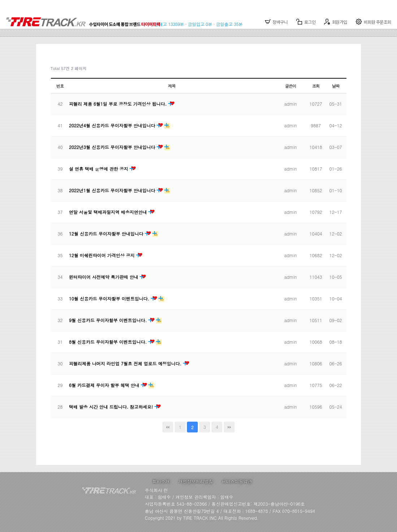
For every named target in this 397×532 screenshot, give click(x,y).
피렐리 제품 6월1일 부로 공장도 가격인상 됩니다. (119, 104)
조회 (316, 86)
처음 (168, 427)
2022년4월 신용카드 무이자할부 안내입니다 (113, 125)
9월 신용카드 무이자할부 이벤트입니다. (109, 320)
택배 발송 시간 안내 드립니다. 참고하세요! (112, 407)
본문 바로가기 (0, 0)
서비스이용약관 (237, 482)
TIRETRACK (86, 18)
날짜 (336, 86)
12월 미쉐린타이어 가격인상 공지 (102, 255)
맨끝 (229, 427)
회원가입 (336, 22)
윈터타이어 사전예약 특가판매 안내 (104, 277)
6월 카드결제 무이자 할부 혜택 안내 (105, 385)
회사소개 (161, 482)
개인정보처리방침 (196, 482)
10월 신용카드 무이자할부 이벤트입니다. (110, 298)
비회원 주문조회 (374, 22)
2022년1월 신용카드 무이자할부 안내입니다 (113, 190)
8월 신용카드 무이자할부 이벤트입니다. (109, 342)
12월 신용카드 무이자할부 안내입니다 (107, 234)
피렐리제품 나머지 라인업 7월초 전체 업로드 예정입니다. (126, 363)
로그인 (306, 22)
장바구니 (276, 22)
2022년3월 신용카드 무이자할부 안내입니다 (113, 147)
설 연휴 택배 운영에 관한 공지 (99, 169)
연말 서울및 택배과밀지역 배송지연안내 (109, 212)
